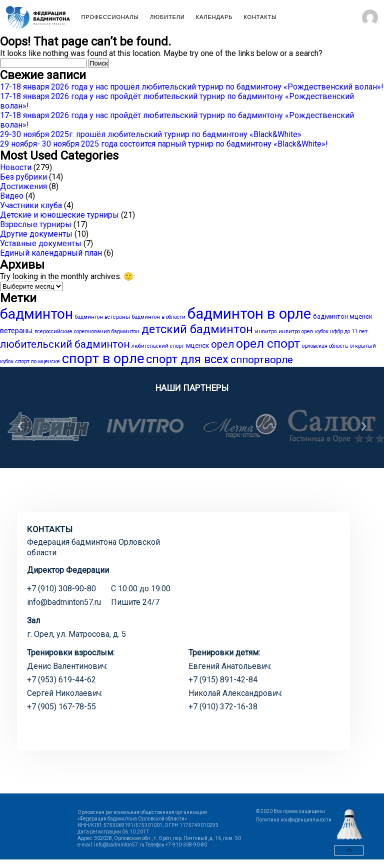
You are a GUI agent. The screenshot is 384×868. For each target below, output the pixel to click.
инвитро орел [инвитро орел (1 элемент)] (296, 331)
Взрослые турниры (36, 224)
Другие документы (36, 234)
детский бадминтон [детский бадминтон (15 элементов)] (197, 329)
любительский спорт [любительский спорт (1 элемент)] (158, 346)
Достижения (23, 186)
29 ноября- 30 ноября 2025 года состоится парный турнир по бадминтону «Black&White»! (164, 144)
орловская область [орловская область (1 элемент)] (325, 346)
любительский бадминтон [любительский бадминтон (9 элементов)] (65, 344)
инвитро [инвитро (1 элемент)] (266, 331)
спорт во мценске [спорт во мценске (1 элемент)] (38, 361)
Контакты (260, 17)
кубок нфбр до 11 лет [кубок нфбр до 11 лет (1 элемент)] (341, 331)
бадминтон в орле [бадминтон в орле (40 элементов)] (249, 314)
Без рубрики (23, 177)
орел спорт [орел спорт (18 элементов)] (268, 343)
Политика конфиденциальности (294, 820)
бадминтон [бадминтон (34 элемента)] (36, 314)
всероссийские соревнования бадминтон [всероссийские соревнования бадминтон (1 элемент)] (87, 331)
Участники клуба (31, 205)
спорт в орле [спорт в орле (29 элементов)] (103, 359)
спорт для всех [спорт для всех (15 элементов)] (187, 359)
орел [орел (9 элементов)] (222, 344)
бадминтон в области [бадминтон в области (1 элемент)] (159, 317)
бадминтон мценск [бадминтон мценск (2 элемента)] (343, 316)
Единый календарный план (51, 253)
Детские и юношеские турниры (59, 215)
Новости (16, 167)
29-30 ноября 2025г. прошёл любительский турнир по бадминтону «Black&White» (151, 134)
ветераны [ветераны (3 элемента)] (16, 331)
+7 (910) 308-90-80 (61, 589)
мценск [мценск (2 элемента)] (197, 345)
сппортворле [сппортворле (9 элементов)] (262, 360)
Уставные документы (41, 243)
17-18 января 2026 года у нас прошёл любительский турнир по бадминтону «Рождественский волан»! (192, 87)
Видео (12, 196)
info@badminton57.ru (64, 602)
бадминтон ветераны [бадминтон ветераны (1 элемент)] (102, 317)
